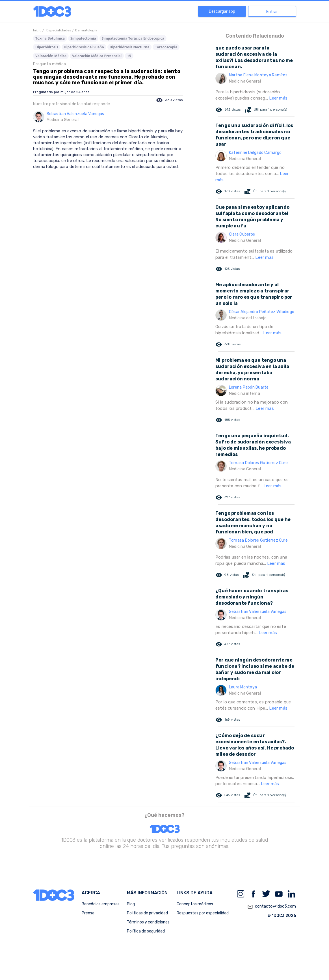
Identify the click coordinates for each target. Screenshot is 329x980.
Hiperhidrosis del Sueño (84, 47)
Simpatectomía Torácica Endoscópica (133, 38)
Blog (131, 904)
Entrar (272, 12)
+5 (129, 56)
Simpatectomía (83, 38)
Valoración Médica (51, 56)
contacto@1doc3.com (272, 907)
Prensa (88, 913)
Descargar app (222, 11)
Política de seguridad (146, 931)
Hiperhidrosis (47, 47)
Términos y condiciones (148, 922)
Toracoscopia (166, 47)
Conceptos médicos (195, 904)
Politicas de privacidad (147, 913)
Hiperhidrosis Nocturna (130, 47)
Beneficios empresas (101, 904)
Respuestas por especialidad (203, 913)
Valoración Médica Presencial (97, 56)
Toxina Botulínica (50, 38)
